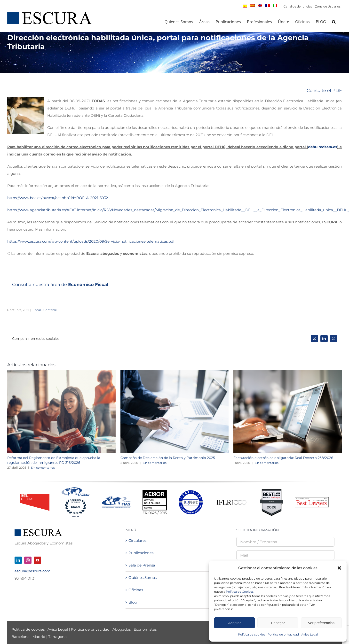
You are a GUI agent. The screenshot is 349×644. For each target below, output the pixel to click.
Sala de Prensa (142, 565)
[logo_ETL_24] (35, 496)
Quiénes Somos (143, 578)
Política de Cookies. (240, 592)
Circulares (137, 540)
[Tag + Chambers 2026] (76, 488)
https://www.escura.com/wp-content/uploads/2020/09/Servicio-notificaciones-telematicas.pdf (91, 241)
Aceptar (235, 623)
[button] (339, 568)
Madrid (39, 637)
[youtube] (38, 560)
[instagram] (28, 560)
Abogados (122, 629)
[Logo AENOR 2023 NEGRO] (155, 492)
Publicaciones (141, 553)
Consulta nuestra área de (60, 285)
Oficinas (136, 590)
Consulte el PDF (324, 91)
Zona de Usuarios (328, 6)
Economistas (145, 629)
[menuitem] (245, 6)
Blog (133, 602)
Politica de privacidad (90, 629)
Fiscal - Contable (45, 310)
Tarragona (57, 637)
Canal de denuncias (298, 6)
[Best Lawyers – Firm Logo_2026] (312, 499)
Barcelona (20, 637)
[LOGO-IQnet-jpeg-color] (191, 492)
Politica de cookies (28, 629)
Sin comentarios (43, 468)
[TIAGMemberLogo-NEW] (116, 498)
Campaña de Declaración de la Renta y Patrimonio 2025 (168, 458)
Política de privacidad (283, 634)
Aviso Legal (309, 634)
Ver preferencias (321, 623)
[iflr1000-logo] (231, 500)
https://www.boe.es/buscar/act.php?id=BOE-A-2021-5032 (58, 198)
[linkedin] (18, 560)
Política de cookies (252, 634)
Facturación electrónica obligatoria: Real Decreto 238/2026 (283, 458)
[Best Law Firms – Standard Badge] (272, 491)
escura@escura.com (32, 571)
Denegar (278, 623)
